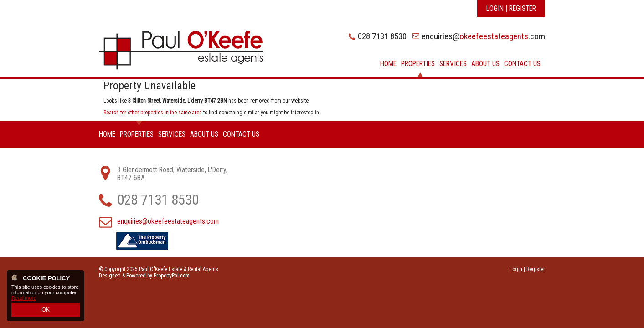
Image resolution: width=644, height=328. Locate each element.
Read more (24, 299)
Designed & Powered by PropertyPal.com (144, 276)
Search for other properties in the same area (153, 113)
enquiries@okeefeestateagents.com (168, 221)
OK (46, 310)
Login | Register (511, 9)
